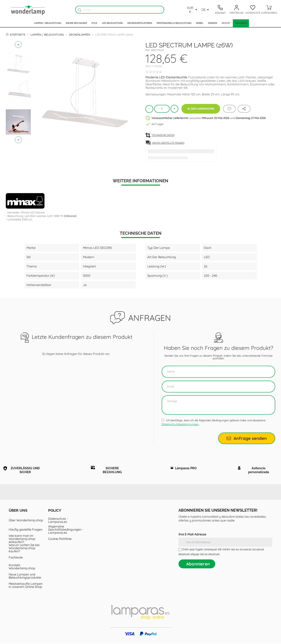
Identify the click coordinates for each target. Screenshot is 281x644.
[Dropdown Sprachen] (206, 10)
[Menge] (162, 109)
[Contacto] (220, 10)
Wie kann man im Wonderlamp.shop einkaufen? (22, 539)
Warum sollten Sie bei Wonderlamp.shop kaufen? (24, 548)
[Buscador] (80, 10)
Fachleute (241, 23)
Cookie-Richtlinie (60, 539)
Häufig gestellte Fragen (26, 530)
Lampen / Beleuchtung (48, 23)
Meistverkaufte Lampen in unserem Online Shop (26, 586)
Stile (95, 23)
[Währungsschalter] (192, 10)
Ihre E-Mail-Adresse (192, 535)
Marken (213, 23)
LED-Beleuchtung (112, 23)
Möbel (200, 23)
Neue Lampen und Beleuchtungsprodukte (25, 576)
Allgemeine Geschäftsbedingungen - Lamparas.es (66, 530)
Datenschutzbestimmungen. (180, 424)
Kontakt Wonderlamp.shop (22, 567)
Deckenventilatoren (140, 23)
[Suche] (120, 10)
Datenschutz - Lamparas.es (58, 521)
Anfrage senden (247, 438)
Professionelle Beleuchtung (174, 23)
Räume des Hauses (76, 23)
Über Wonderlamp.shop (26, 521)
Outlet (226, 23)
